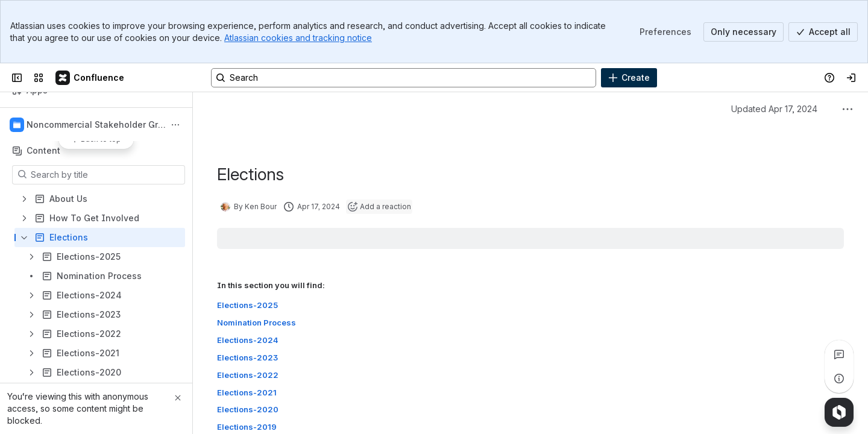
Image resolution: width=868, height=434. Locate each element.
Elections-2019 (247, 427)
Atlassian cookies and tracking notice (298, 38)
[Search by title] (106, 175)
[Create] (629, 78)
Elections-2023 (247, 357)
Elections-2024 (248, 340)
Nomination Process (256, 322)
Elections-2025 (247, 305)
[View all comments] (839, 354)
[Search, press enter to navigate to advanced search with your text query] (404, 78)
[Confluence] (90, 78)
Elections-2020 (248, 410)
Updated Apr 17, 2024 (774, 109)
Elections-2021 (247, 392)
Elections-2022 (248, 375)
